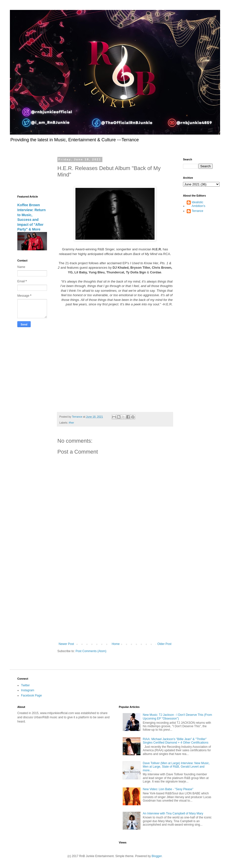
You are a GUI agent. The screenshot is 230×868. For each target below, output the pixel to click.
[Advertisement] (115, 601)
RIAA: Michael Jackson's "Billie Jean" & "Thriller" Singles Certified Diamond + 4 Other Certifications (175, 741)
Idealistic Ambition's (198, 204)
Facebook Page (31, 695)
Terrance (197, 211)
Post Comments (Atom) (91, 651)
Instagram (28, 690)
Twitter (25, 685)
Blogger (157, 856)
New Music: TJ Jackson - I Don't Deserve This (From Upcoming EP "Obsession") (177, 717)
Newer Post (66, 644)
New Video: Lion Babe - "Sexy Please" (168, 789)
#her (71, 423)
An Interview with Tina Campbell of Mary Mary (173, 813)
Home (116, 644)
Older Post (164, 644)
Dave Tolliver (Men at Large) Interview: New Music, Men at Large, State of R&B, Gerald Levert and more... (176, 767)
